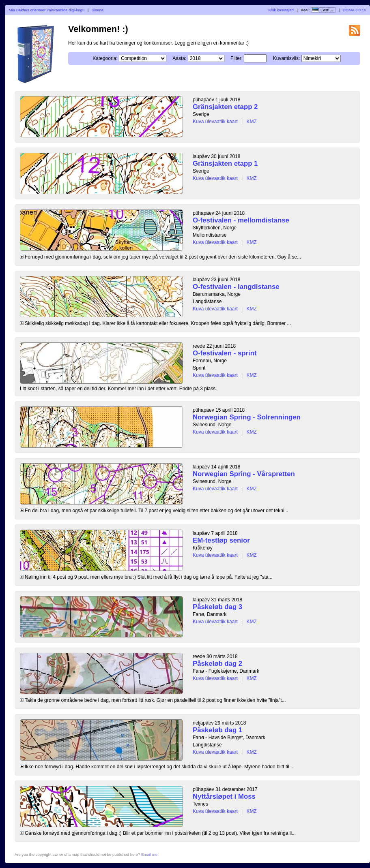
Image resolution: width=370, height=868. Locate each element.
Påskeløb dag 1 (217, 730)
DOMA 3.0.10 (355, 10)
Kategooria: (105, 58)
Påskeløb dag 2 (217, 664)
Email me (149, 854)
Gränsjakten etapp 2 (225, 107)
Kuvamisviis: (287, 58)
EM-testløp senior (221, 540)
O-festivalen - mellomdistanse (241, 220)
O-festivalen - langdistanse (236, 287)
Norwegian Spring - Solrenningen (247, 417)
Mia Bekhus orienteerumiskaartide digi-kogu (47, 10)
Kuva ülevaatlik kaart (215, 122)
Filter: (237, 58)
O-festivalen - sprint (225, 353)
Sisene (98, 10)
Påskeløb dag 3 (217, 607)
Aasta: (179, 58)
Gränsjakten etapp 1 (225, 164)
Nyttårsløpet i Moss (224, 796)
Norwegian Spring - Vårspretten (244, 474)
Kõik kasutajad (281, 10)
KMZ (252, 122)
